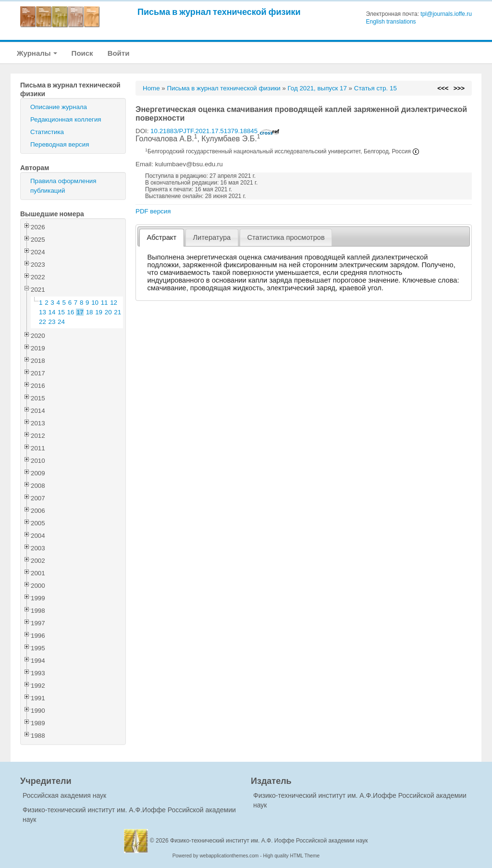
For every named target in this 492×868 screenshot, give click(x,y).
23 (52, 322)
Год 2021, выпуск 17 (317, 88)
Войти (119, 53)
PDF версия (153, 211)
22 (43, 322)
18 (90, 312)
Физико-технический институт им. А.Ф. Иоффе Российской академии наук (269, 841)
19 (99, 312)
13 (43, 312)
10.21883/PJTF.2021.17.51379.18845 (215, 131)
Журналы (37, 53)
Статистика (47, 132)
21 (117, 312)
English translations (391, 22)
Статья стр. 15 (375, 88)
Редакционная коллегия (66, 119)
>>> (459, 88)
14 (52, 312)
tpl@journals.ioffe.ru (446, 14)
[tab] (162, 238)
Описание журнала (59, 107)
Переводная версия (60, 144)
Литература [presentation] (212, 237)
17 (80, 312)
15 (61, 312)
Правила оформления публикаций (63, 186)
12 (114, 303)
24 (61, 322)
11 (105, 303)
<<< (443, 88)
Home (151, 88)
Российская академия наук (64, 795)
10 (95, 303)
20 (108, 312)
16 (71, 312)
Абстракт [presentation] (162, 237)
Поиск (82, 53)
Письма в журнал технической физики (219, 12)
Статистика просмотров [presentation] (286, 237)
